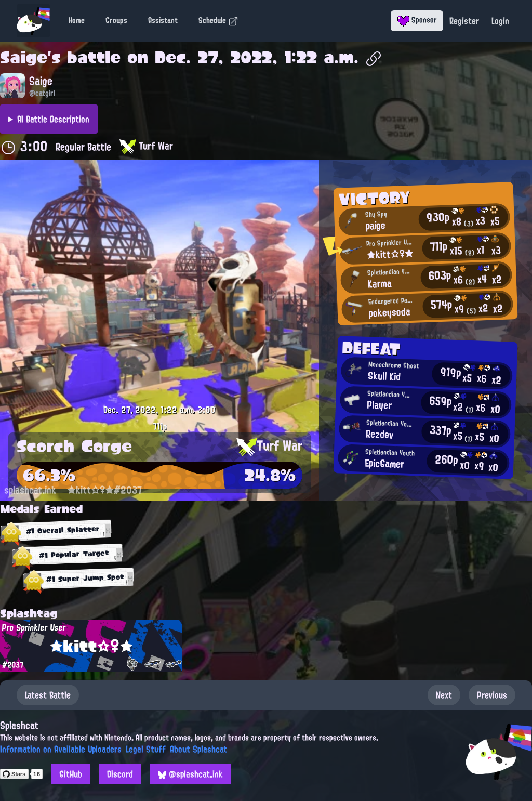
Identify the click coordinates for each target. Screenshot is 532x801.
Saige (24, 57)
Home (77, 20)
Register (464, 21)
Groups (116, 20)
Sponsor (417, 20)
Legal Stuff (146, 749)
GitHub (71, 774)
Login (500, 21)
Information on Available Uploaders (61, 749)
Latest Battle (48, 695)
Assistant (163, 20)
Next (444, 695)
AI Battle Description (53, 119)
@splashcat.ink (190, 774)
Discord (120, 774)
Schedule (218, 20)
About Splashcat (198, 749)
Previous (492, 695)
